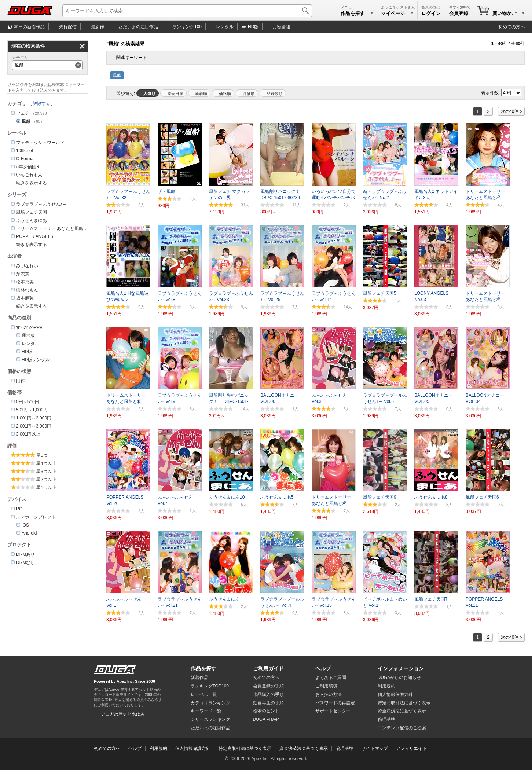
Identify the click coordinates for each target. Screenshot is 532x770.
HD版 (253, 27)
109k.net (25, 151)
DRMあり (25, 554)
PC (19, 509)
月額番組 (282, 27)
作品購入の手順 (268, 694)
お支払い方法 (329, 694)
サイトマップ (375, 748)
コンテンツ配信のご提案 (402, 728)
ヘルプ (323, 668)
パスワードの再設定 (335, 703)
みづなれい (27, 266)
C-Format (25, 159)
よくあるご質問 (331, 678)
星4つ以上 (46, 463)
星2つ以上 (46, 480)
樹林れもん (27, 290)
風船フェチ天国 (32, 212)
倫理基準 (386, 719)
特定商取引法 (404, 703)
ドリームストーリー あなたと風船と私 (54, 228)
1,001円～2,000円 (34, 418)
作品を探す (203, 668)
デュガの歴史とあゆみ (123, 714)
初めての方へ (511, 27)
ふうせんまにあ (32, 220)
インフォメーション (401, 668)
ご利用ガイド (268, 668)
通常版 (28, 335)
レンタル (225, 27)
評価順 (249, 93)
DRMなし (25, 562)
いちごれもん (29, 175)
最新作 (98, 27)
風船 (117, 75)
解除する (41, 103)
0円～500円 (28, 402)
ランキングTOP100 (210, 686)
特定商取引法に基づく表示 (245, 748)
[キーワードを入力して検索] (187, 11)
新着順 (201, 93)
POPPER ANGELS (35, 236)
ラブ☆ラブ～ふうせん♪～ (41, 204)
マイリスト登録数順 (273, 93)
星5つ (42, 455)
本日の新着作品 (29, 27)
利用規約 (386, 686)
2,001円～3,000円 (34, 426)
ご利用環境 (326, 686)
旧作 (21, 381)
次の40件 (510, 111)
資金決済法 (402, 711)
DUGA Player (266, 719)
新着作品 (199, 678)
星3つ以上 (46, 472)
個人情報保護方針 (395, 694)
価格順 (225, 93)
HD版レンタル (36, 360)
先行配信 (68, 27)
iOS (25, 525)
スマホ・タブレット (36, 517)
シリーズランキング (210, 719)
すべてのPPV (29, 327)
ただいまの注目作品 (210, 728)
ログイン (431, 13)
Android (29, 533)
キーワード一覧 (206, 711)
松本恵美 (25, 282)
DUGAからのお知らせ (399, 678)
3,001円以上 (28, 434)
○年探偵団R (28, 167)
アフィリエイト (411, 748)
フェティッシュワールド (40, 143)
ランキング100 (187, 27)
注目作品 (138, 27)
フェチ (23, 113)
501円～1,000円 (32, 410)
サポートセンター (333, 711)
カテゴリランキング (210, 703)
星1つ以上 (46, 488)
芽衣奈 (23, 274)
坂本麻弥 (25, 298)
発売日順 (175, 93)
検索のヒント (266, 711)
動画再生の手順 (268, 703)
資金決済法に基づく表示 (304, 748)
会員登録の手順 (268, 686)
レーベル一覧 (204, 694)
